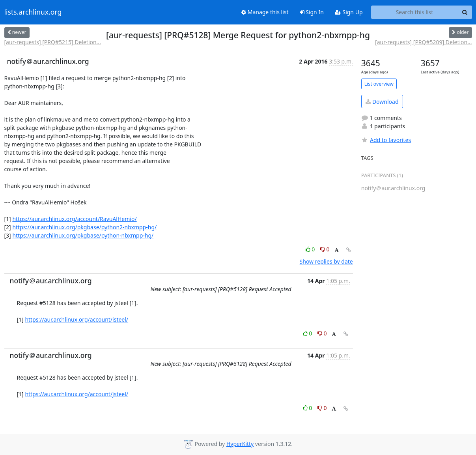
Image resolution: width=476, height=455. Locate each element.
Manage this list (265, 12)
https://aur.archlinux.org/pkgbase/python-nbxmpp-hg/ (83, 235)
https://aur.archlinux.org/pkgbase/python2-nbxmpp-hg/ (84, 227)
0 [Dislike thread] (325, 249)
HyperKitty (240, 444)
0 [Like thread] (311, 249)
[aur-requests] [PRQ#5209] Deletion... (423, 42)
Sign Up (349, 12)
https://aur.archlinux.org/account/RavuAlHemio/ (74, 219)
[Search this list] (415, 12)
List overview (379, 84)
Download (382, 102)
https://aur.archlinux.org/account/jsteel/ (77, 319)
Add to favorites (386, 140)
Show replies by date (326, 261)
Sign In (312, 12)
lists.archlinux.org (33, 12)
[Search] (465, 12)
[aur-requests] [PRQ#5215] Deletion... (53, 42)
